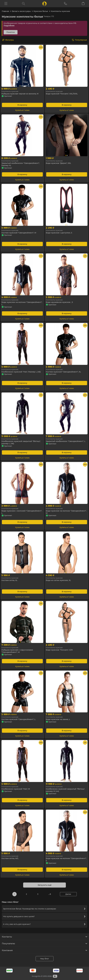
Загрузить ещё (45, 885)
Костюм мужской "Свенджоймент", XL (63, 372)
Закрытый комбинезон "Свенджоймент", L (66, 441)
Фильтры (10, 40)
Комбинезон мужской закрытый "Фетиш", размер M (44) (65, 790)
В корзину (22, 105)
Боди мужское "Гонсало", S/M (59, 650)
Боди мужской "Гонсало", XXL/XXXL (62, 94)
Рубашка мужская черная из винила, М (20, 94)
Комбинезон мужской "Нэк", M (16, 789)
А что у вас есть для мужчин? (44, 924)
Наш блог (45, 959)
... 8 (50, 894)
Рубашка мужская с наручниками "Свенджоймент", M (17, 651)
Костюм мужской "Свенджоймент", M (19, 233)
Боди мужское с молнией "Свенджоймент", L (22, 512)
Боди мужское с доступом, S (59, 233)
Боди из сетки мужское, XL (58, 580)
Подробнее (9, 26)
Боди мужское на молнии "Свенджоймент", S (66, 860)
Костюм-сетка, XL (9, 580)
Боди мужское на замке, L (58, 719)
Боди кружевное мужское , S (59, 302)
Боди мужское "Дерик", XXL (58, 163)
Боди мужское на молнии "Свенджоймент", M (66, 512)
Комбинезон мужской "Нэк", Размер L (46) (21, 372)
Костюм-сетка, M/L (10, 858)
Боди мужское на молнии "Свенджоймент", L (22, 303)
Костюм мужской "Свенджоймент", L (19, 719)
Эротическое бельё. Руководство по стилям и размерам (44, 909)
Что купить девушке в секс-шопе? (44, 916)
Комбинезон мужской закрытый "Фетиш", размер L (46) (21, 442)
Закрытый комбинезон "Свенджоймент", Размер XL (21, 164)
